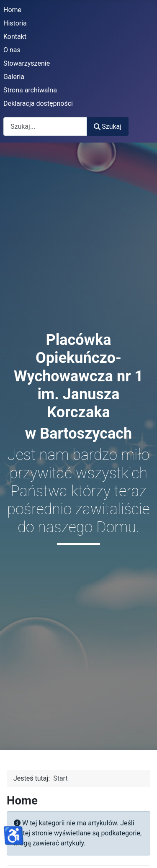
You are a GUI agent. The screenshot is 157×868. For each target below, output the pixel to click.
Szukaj (108, 126)
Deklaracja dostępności (38, 103)
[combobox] (45, 126)
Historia (15, 23)
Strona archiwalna (30, 90)
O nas (12, 50)
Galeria (14, 77)
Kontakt (15, 37)
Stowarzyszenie (27, 63)
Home (12, 10)
